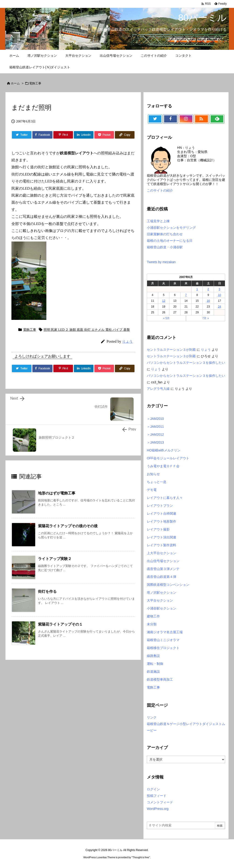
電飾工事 (35, 83)
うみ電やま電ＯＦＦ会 (163, 466)
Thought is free (141, 857)
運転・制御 (155, 664)
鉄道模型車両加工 (160, 679)
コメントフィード (160, 802)
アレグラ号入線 (158, 389)
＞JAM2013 (155, 442)
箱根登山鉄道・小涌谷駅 (165, 247)
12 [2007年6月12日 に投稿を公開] (164, 301)
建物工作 (153, 616)
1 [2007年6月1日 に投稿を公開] (197, 289)
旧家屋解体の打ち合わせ (165, 234)
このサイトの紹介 (160, 190)
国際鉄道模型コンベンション (168, 585)
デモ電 (152, 490)
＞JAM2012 (155, 434)
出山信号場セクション (163, 561)
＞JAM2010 (155, 419)
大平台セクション (160, 600)
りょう (206, 350)
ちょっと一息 (157, 482)
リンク (152, 717)
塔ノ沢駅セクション (162, 593)
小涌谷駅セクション (162, 608)
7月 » (206, 318)
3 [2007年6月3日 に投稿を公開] (219, 289)
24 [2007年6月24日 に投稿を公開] (219, 307)
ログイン (153, 789)
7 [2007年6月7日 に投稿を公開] (186, 295)
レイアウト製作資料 (162, 545)
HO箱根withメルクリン (164, 450)
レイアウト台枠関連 (162, 514)
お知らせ (153, 474)
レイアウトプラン (160, 506)
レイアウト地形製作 (162, 521)
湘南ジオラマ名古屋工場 (165, 632)
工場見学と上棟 (158, 221)
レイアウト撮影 (158, 529)
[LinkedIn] (84, 368)
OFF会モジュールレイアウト (168, 458)
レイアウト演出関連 (162, 537)
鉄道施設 (153, 672)
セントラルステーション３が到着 (171, 350)
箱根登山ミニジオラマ (163, 640)
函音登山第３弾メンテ (163, 569)
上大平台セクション (162, 553)
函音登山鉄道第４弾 (162, 577)
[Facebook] (42, 368)
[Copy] (125, 368)
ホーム (15, 83)
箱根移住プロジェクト (163, 648)
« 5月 (167, 318)
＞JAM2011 (155, 427)
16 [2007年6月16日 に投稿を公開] (208, 301)
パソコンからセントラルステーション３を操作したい (186, 363)
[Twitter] (22, 368)
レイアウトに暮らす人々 (165, 498)
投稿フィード (157, 796)
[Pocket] (104, 368)
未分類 (152, 624)
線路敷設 (153, 656)
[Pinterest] (63, 368)
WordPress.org (158, 809)
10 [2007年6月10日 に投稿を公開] (219, 295)
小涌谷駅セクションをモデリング (171, 228)
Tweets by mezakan (161, 262)
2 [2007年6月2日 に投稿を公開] (208, 289)
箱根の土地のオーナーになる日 (170, 241)
